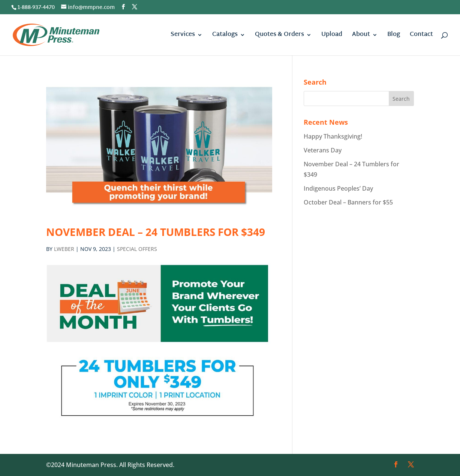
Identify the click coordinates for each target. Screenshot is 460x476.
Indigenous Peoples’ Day (338, 188)
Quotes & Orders (279, 36)
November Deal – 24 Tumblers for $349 (156, 232)
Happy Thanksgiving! (333, 136)
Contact (421, 36)
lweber (64, 249)
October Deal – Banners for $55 (348, 202)
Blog (394, 36)
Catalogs (225, 36)
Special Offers (137, 249)
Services (183, 36)
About (361, 36)
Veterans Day (323, 150)
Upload (332, 36)
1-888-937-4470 (36, 8)
